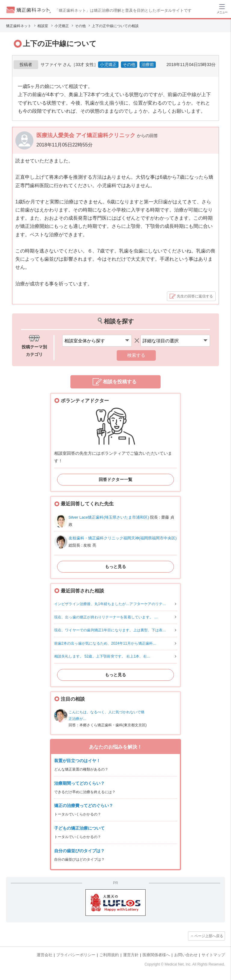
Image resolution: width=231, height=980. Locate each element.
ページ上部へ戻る (209, 936)
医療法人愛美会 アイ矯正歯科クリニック (87, 135)
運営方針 (131, 955)
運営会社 (45, 955)
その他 (129, 64)
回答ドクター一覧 (115, 479)
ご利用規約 (109, 955)
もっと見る (115, 567)
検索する (136, 355)
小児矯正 (108, 64)
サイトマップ (213, 955)
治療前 (148, 64)
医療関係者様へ (156, 955)
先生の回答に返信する (195, 296)
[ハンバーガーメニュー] (222, 8)
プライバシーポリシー (76, 955)
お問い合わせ (186, 955)
